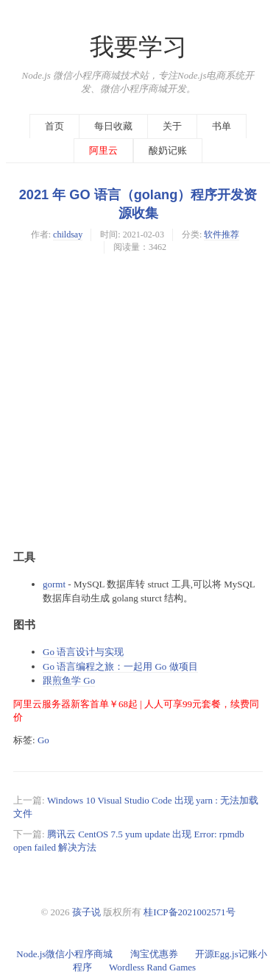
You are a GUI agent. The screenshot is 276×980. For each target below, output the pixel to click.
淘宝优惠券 (154, 954)
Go (43, 740)
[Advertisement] (138, 400)
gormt (54, 584)
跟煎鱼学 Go (69, 680)
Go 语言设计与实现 (83, 652)
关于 (172, 126)
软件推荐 (222, 235)
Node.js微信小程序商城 (64, 954)
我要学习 (138, 47)
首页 (54, 126)
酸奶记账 (168, 150)
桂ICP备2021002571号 (189, 912)
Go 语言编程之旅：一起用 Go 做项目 (120, 666)
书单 (222, 126)
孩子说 (86, 912)
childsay (68, 235)
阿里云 (103, 150)
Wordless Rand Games (152, 967)
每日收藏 (113, 126)
